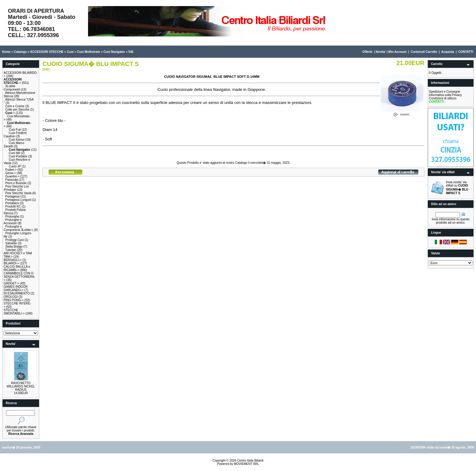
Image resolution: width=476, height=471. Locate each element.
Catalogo (20, 52)
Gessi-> (11, 173)
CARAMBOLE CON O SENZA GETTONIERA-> (19, 277)
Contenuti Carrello (424, 52)
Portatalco (12, 203)
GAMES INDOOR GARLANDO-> (16, 288)
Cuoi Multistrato (89, 52)
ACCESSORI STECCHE (47, 52)
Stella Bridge (14, 247)
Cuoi (70, 52)
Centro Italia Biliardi (250, 461)
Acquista (447, 52)
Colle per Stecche (17, 110)
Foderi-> (11, 170)
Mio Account (397, 52)
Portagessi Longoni (19, 200)
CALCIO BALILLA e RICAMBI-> (17, 268)
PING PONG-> (14, 300)
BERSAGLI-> (13, 260)
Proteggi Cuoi (15, 240)
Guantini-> (12, 176)
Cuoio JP (15, 166)
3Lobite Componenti (12, 88)
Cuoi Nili (14, 153)
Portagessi (13, 196)
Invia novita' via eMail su (457, 188)
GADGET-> (11, 283)
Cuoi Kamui (17, 140)
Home (6, 52)
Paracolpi (12, 180)
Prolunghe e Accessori (13, 222)
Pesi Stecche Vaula (19, 193)
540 (131, 52)
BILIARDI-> (11, 263)
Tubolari (11, 250)
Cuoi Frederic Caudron (15, 135)
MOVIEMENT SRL (246, 464)
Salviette (11, 243)
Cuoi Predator (18, 156)
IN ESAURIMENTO (17, 293)
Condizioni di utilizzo (443, 98)
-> (13, 81)
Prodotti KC (13, 206)
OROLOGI (11, 297)
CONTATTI (466, 52)
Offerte (367, 52)
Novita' (381, 52)
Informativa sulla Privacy (445, 95)
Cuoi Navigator (114, 52)
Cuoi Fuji (15, 130)
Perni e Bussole (16, 183)
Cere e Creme (15, 106)
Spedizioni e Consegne (445, 92)
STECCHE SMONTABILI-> (14, 312)
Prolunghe (12, 217)
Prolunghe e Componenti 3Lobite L (18, 228)
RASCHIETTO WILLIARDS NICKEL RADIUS (21, 386)
